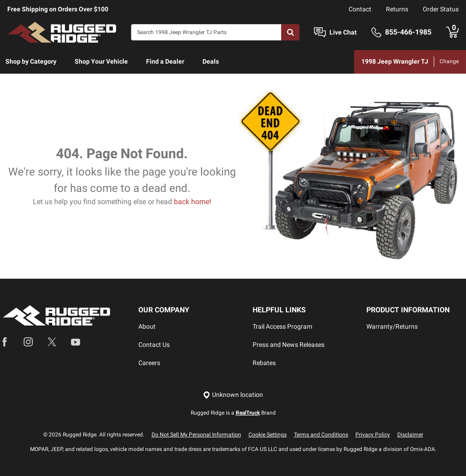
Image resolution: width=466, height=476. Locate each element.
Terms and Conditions (321, 435)
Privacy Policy (373, 435)
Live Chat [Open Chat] (343, 32)
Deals (211, 61)
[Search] (206, 32)
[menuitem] (31, 62)
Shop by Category (31, 61)
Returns (397, 9)
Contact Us (154, 345)
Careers (149, 363)
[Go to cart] (452, 32)
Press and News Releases (289, 345)
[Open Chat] (320, 33)
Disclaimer (410, 435)
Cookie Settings (268, 435)
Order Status (441, 9)
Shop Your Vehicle (101, 61)
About (147, 326)
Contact (360, 9)
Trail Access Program (282, 326)
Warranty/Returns (392, 326)
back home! (192, 202)
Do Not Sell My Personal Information (196, 435)
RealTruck (248, 413)
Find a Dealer (165, 61)
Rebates (264, 363)
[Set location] (233, 395)
